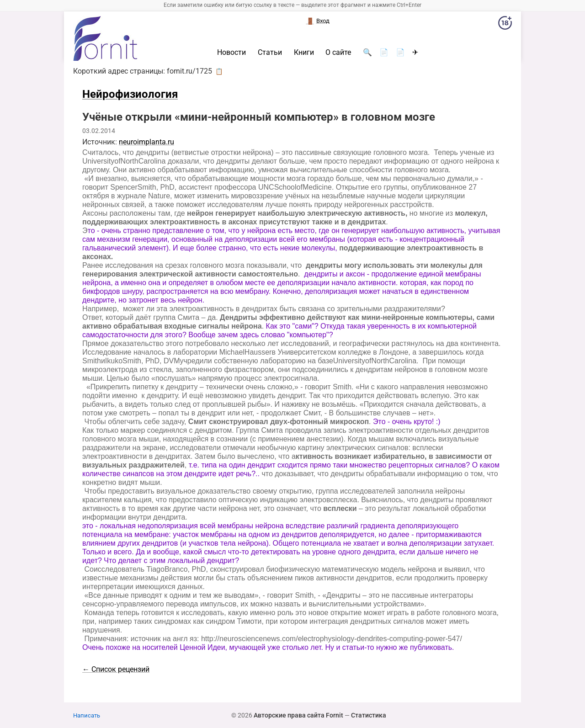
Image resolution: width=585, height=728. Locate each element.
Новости (231, 53)
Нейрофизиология (130, 94)
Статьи (270, 53)
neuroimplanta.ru (146, 142)
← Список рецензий (116, 669)
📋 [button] (219, 71)
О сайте (338, 53)
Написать (87, 715)
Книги (304, 53)
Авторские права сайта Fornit (298, 715)
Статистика (369, 715)
